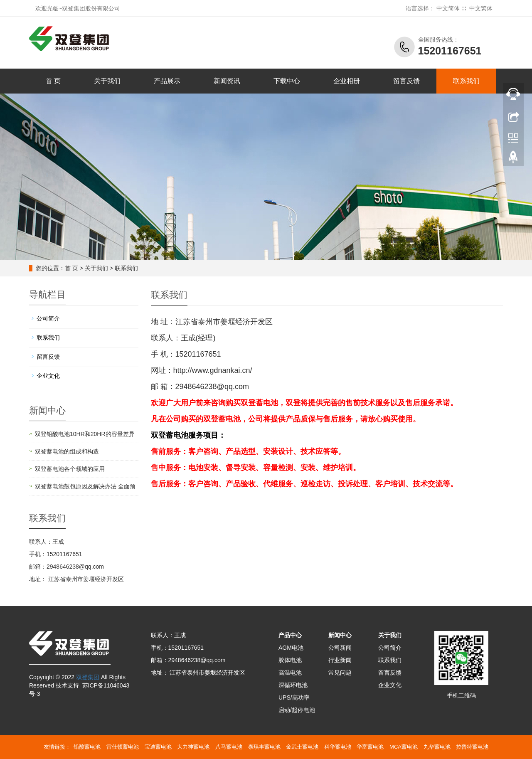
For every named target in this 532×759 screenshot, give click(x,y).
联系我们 (466, 81)
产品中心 (290, 635)
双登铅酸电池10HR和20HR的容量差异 (85, 434)
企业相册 (347, 81)
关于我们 (107, 81)
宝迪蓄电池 (158, 747)
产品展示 (167, 81)
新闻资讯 (227, 81)
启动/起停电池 (297, 710)
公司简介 (48, 318)
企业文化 (48, 376)
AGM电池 (291, 648)
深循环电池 (293, 685)
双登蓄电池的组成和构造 (67, 451)
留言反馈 (406, 81)
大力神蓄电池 (193, 747)
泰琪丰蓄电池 (264, 747)
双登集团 (88, 677)
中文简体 (448, 8)
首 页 (53, 81)
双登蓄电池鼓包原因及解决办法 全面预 (85, 486)
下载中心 (287, 81)
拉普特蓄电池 (472, 747)
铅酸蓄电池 (87, 747)
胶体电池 (290, 660)
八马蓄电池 (229, 747)
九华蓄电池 (437, 747)
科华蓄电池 (338, 747)
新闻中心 (340, 635)
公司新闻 (340, 648)
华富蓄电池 (370, 747)
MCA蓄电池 (404, 747)
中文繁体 (481, 8)
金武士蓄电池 (302, 747)
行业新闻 (340, 660)
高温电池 (290, 673)
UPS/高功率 (294, 697)
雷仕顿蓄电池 (123, 747)
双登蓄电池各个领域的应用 (70, 469)
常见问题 (340, 673)
